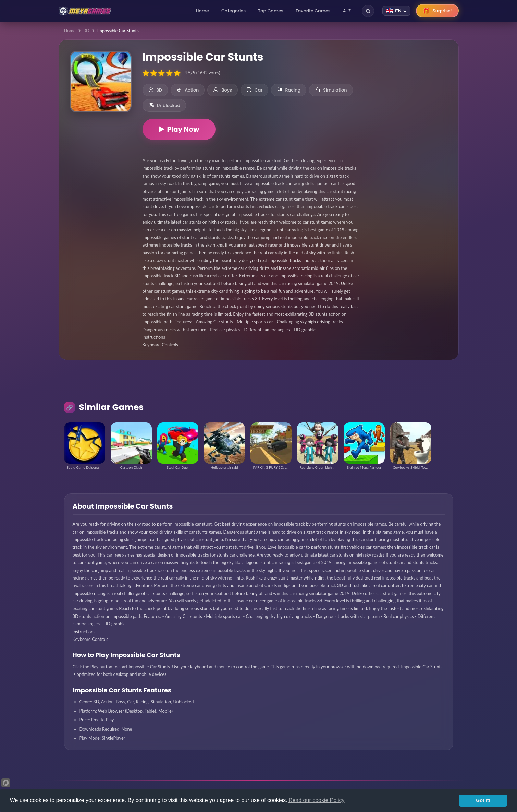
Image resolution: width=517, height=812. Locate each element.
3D (87, 31)
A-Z (347, 11)
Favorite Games (313, 11)
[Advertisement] (409, 89)
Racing (289, 90)
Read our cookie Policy (317, 800)
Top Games (271, 11)
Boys (223, 90)
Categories (233, 11)
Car (254, 90)
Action (188, 90)
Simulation (331, 90)
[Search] (368, 11)
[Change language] (396, 11)
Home (202, 11)
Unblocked (164, 105)
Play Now (179, 129)
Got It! (483, 800)
